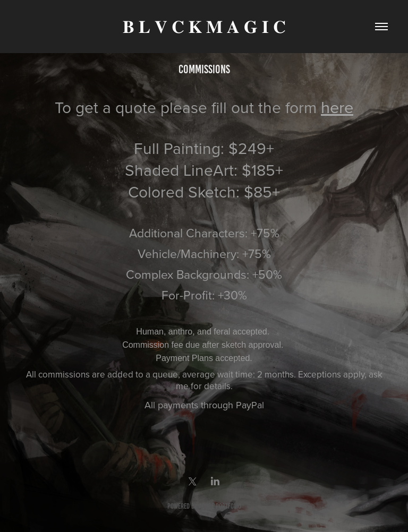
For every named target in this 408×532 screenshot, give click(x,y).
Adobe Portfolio (220, 506)
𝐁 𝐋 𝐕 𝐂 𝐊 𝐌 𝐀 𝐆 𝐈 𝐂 (204, 27)
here (337, 107)
